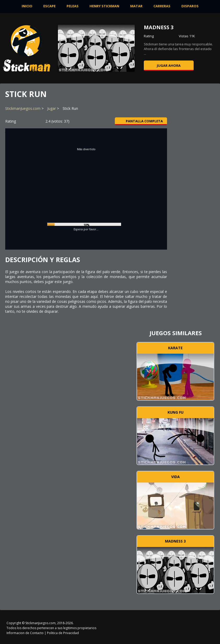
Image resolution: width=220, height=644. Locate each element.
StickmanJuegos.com (23, 108)
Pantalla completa (141, 121)
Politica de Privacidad (63, 633)
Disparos (190, 6)
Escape (49, 6)
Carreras (162, 6)
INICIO (27, 6)
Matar (136, 6)
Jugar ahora (169, 65)
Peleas (73, 6)
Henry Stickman (104, 6)
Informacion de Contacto (25, 633)
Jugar (52, 108)
